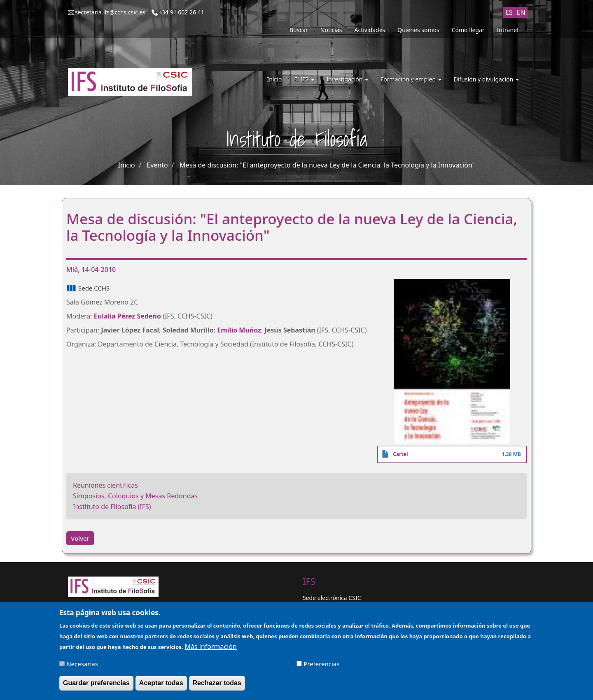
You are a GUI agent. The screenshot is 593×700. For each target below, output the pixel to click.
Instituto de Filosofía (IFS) (112, 507)
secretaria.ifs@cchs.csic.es (110, 12)
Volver (80, 538)
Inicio (275, 79)
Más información (210, 648)
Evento (157, 165)
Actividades (370, 30)
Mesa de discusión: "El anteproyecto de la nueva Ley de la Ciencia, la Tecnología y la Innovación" (327, 165)
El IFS (304, 79)
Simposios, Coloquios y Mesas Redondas (135, 496)
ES (509, 12)
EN (521, 12)
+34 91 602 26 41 (181, 12)
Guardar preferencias (96, 685)
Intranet (508, 30)
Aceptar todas (161, 685)
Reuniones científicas (105, 485)
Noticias (331, 30)
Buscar (299, 30)
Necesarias (82, 665)
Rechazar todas (217, 685)
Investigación (347, 79)
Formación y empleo (411, 79)
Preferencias (321, 665)
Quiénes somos (418, 30)
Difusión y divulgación (486, 79)
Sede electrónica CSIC (332, 598)
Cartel (400, 454)
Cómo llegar (468, 30)
